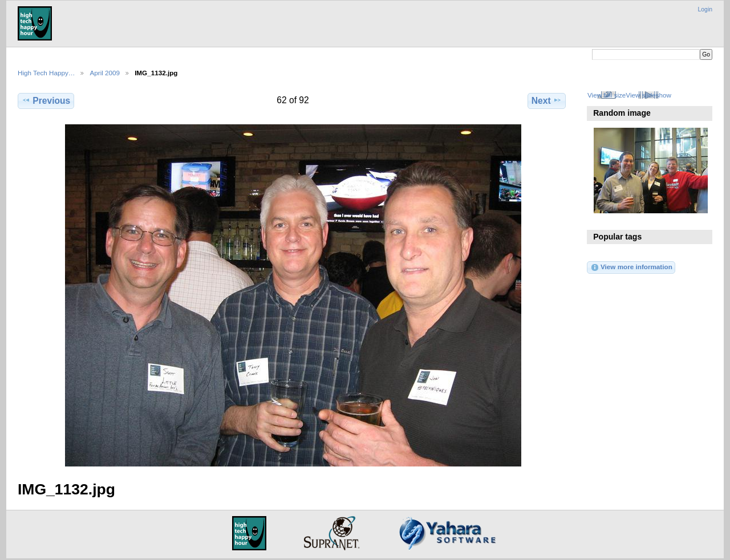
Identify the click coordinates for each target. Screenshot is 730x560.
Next (547, 100)
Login (705, 9)
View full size (607, 95)
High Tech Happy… (46, 73)
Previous (46, 100)
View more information (631, 267)
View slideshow (648, 95)
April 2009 (105, 73)
